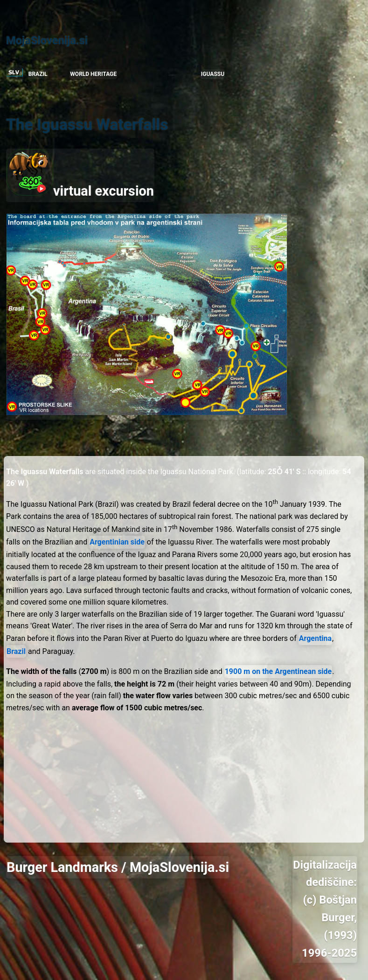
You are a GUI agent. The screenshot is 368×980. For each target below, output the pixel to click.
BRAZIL (38, 74)
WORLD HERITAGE (93, 74)
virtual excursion (80, 174)
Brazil (16, 651)
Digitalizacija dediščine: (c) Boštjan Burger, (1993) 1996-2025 (325, 909)
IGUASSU (213, 74)
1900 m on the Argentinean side (278, 671)
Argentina (315, 638)
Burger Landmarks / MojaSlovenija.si (118, 867)
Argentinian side (117, 542)
